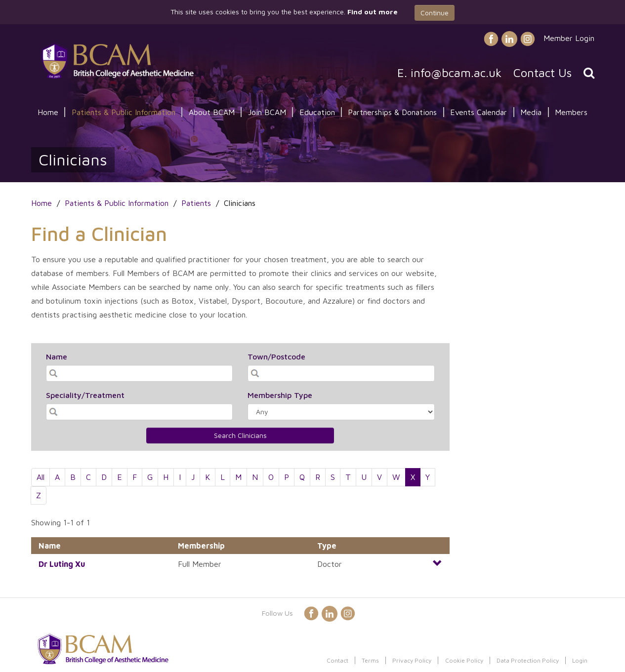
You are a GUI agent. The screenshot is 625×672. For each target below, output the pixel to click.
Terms (370, 660)
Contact (337, 660)
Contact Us (542, 73)
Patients (196, 203)
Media (531, 112)
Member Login (569, 38)
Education (317, 112)
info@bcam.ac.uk (456, 73)
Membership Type (280, 395)
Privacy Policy (412, 660)
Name (57, 356)
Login (580, 660)
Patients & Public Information (124, 112)
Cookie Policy (464, 660)
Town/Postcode (276, 356)
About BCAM (212, 112)
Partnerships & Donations (392, 112)
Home (48, 112)
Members (571, 112)
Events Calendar (479, 112)
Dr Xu (62, 564)
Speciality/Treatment (85, 395)
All (41, 477)
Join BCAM (267, 112)
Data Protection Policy (528, 660)
